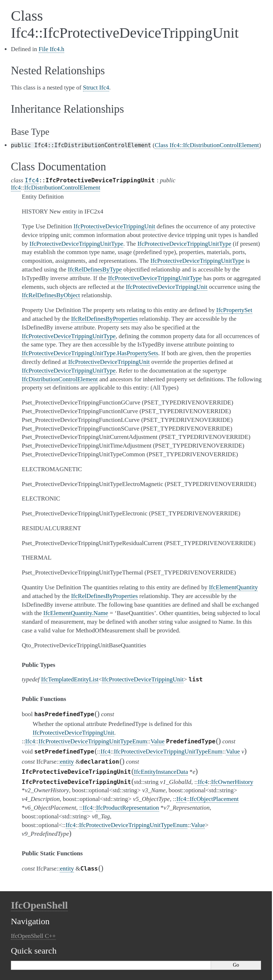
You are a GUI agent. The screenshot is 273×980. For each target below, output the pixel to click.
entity (67, 762)
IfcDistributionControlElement (62, 188)
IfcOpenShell (39, 905)
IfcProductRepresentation (128, 808)
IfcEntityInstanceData (161, 772)
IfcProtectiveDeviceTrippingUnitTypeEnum (93, 741)
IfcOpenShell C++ (33, 936)
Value (158, 741)
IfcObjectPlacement (214, 799)
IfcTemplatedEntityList (70, 679)
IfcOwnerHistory (232, 782)
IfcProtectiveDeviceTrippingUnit (143, 679)
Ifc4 (32, 180)
